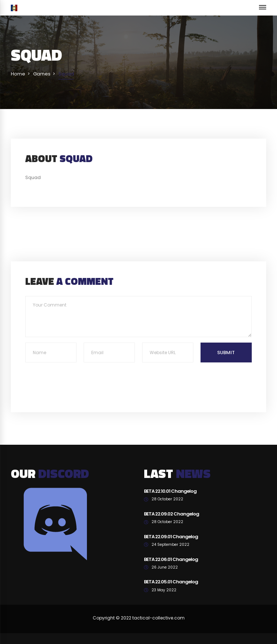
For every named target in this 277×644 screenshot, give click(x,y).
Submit (226, 353)
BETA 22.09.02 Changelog (172, 514)
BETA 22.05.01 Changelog (171, 582)
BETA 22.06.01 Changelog (171, 559)
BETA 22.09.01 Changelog (171, 537)
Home (18, 74)
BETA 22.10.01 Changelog (170, 491)
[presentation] (80, 380)
